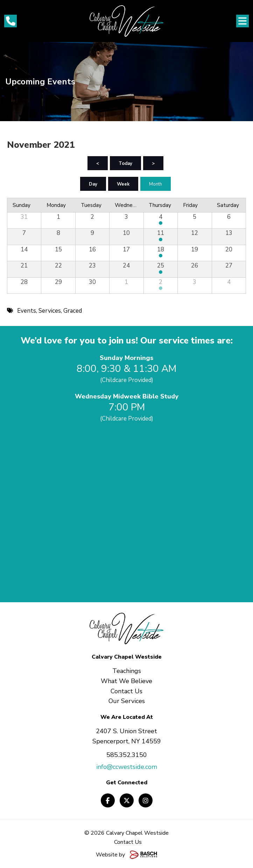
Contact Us (128, 842)
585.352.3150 (127, 755)
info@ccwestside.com (127, 767)
